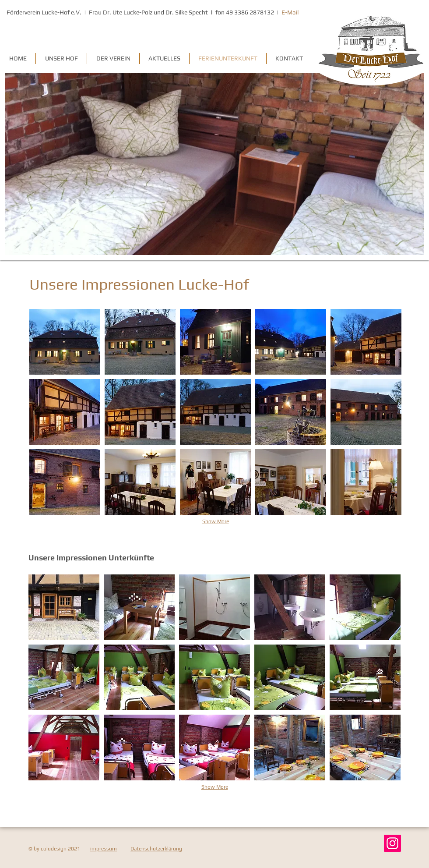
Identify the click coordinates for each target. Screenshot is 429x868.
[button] (65, 342)
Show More (216, 521)
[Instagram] (392, 843)
